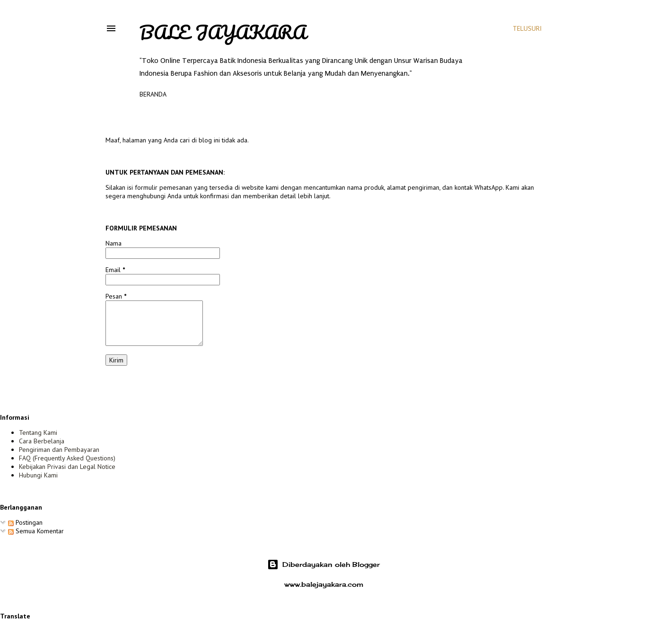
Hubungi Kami (38, 475)
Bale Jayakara (223, 32)
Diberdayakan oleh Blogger (323, 565)
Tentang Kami (38, 432)
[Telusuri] (527, 28)
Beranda (153, 94)
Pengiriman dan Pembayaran (59, 450)
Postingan (25, 522)
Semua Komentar (36, 531)
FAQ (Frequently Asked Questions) (67, 458)
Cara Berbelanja (42, 441)
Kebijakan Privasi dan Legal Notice (67, 467)
